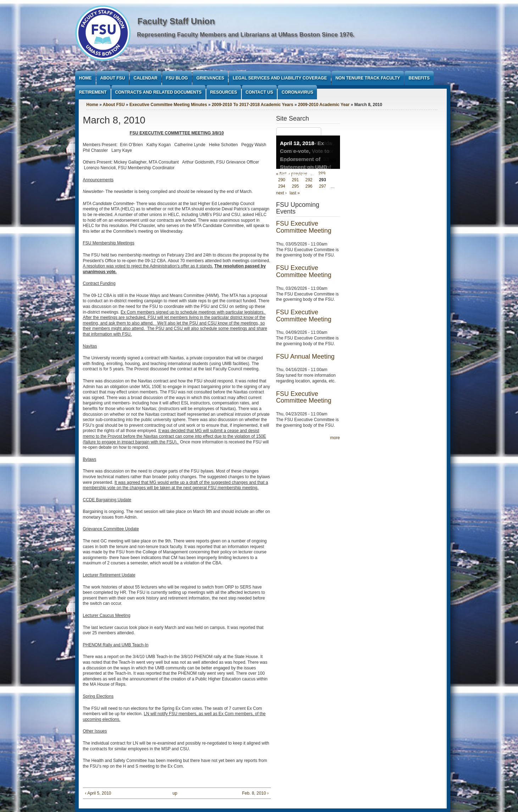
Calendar (146, 78)
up (175, 793)
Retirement (93, 92)
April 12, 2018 (297, 143)
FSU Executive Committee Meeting (304, 227)
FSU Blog (177, 78)
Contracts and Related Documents (158, 92)
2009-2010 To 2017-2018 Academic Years (252, 105)
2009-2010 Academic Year (324, 105)
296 (309, 187)
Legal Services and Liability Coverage (280, 78)
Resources (224, 92)
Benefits (419, 78)
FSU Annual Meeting (305, 357)
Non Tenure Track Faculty (368, 78)
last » (295, 193)
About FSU (113, 78)
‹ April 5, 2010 (98, 793)
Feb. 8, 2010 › (255, 793)
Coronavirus (297, 92)
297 (323, 187)
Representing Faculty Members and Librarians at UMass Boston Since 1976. (246, 35)
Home (85, 78)
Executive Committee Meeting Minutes (168, 105)
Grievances (210, 78)
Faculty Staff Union (176, 21)
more (335, 438)
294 (282, 187)
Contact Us (260, 92)
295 (295, 187)
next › (282, 193)
